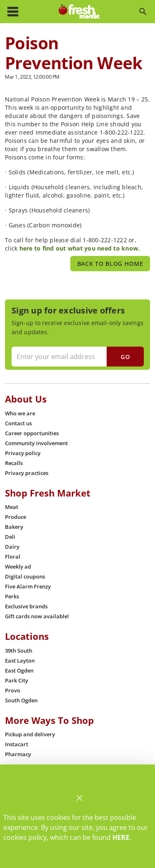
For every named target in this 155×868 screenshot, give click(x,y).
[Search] (143, 12)
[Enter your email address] (77, 357)
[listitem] (20, 413)
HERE (121, 837)
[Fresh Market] (79, 12)
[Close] (79, 798)
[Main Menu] (13, 12)
